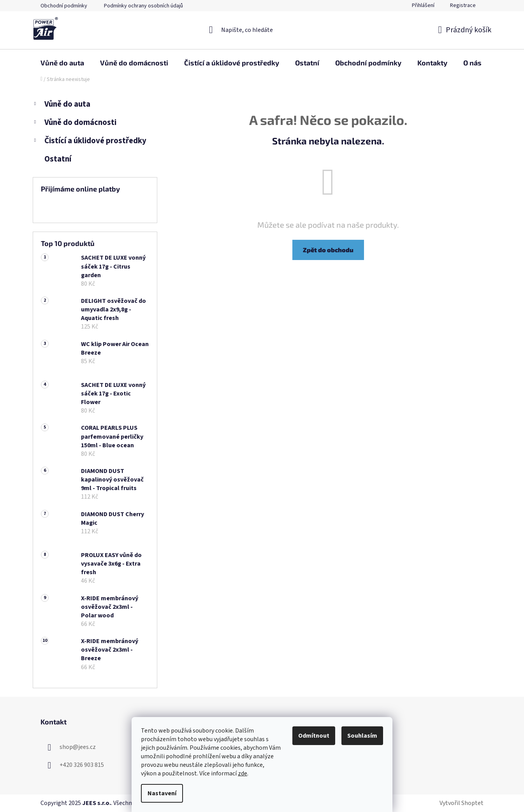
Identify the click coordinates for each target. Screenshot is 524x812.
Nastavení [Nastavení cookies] (162, 793)
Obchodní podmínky (64, 6)
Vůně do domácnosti (75, 123)
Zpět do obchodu (328, 250)
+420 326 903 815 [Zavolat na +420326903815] (82, 765)
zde (243, 773)
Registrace (463, 5)
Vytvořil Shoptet (462, 803)
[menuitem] (62, 63)
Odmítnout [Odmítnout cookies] (314, 736)
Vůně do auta (62, 105)
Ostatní (59, 159)
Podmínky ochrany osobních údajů (143, 6)
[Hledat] (262, 30)
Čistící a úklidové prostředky (90, 141)
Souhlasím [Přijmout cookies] (362, 736)
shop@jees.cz (78, 747)
